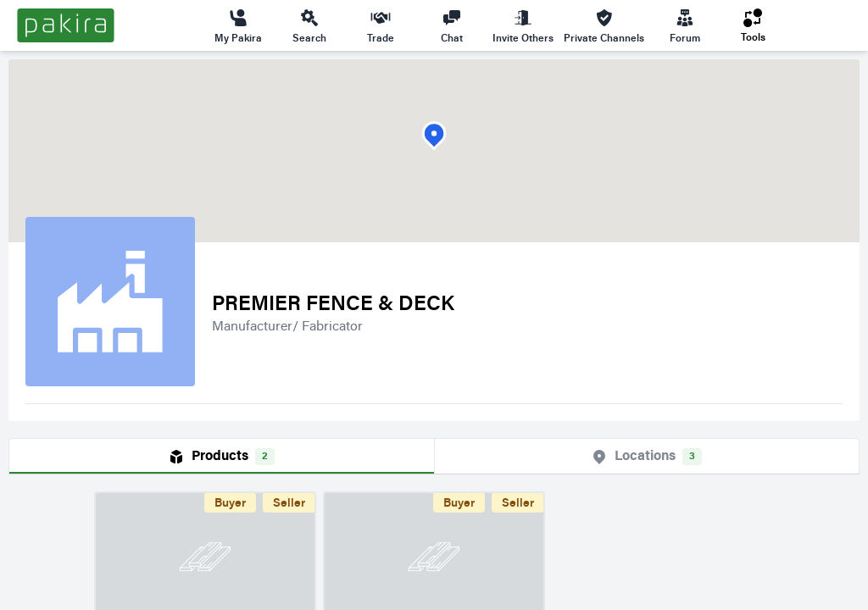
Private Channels (604, 25)
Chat (452, 25)
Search (309, 25)
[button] (434, 136)
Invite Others (523, 25)
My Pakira (238, 25)
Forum (685, 25)
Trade (381, 25)
